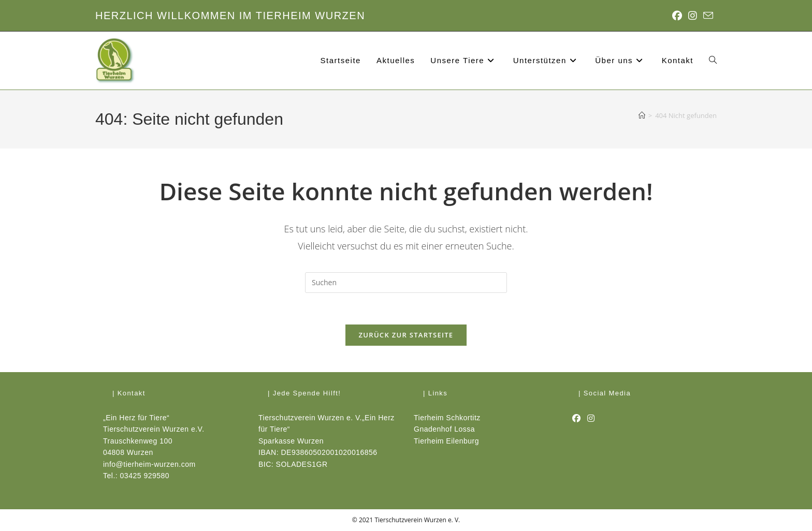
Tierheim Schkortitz (447, 418)
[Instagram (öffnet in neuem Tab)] (693, 16)
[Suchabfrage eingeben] (406, 283)
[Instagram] (591, 419)
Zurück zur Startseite (406, 335)
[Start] (642, 115)
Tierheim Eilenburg (446, 441)
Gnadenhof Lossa (444, 429)
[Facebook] (577, 419)
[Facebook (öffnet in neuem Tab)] (677, 16)
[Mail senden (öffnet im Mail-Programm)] (707, 16)
